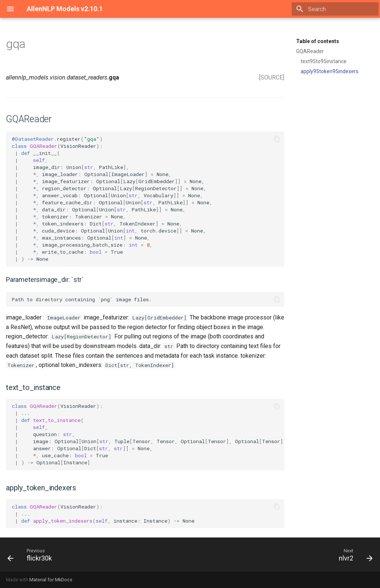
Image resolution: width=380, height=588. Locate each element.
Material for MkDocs (51, 580)
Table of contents (318, 41)
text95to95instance (324, 61)
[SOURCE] (272, 77)
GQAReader (310, 51)
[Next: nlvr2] (354, 555)
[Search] (335, 9)
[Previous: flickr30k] (32, 555)
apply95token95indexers (330, 71)
